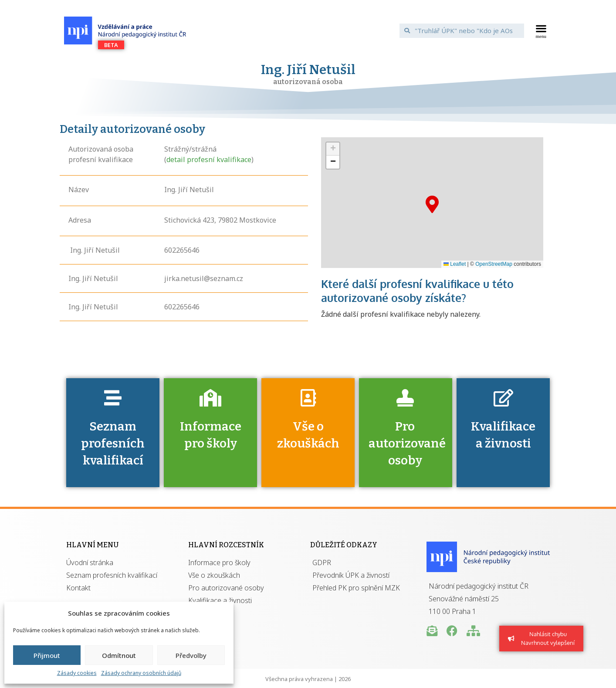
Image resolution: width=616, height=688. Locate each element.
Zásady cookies (77, 673)
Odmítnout (119, 655)
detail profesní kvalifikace (209, 159)
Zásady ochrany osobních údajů (141, 673)
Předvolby (191, 655)
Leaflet (455, 264)
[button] (541, 31)
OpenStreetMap (494, 264)
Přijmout (47, 655)
